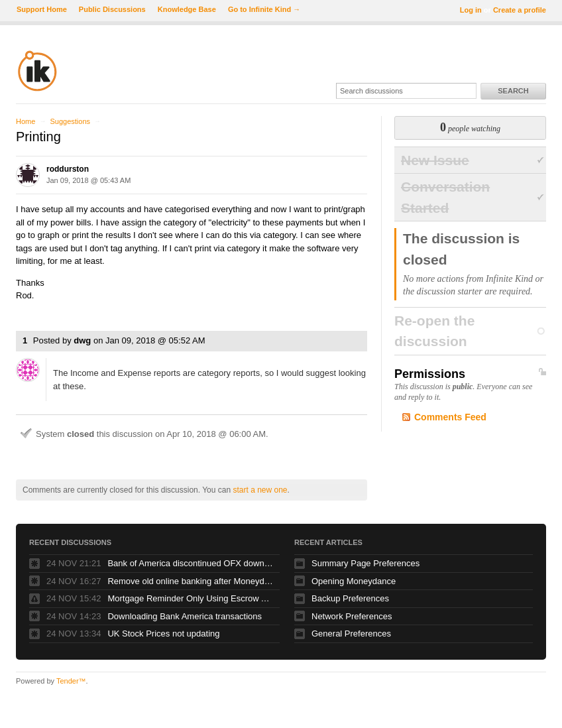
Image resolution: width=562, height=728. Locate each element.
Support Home (42, 9)
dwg (82, 340)
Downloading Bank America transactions (185, 616)
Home (26, 121)
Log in (471, 10)
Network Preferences (352, 616)
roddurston (68, 169)
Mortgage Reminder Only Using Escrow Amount (190, 598)
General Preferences (351, 634)
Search (513, 91)
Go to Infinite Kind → (264, 9)
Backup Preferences (350, 598)
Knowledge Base (187, 9)
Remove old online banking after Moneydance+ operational (190, 581)
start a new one (260, 490)
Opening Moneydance (354, 581)
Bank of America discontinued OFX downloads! (190, 563)
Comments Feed (450, 417)
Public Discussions (112, 9)
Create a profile (520, 10)
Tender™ (71, 681)
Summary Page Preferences (365, 563)
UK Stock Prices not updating (163, 634)
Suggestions (70, 121)
